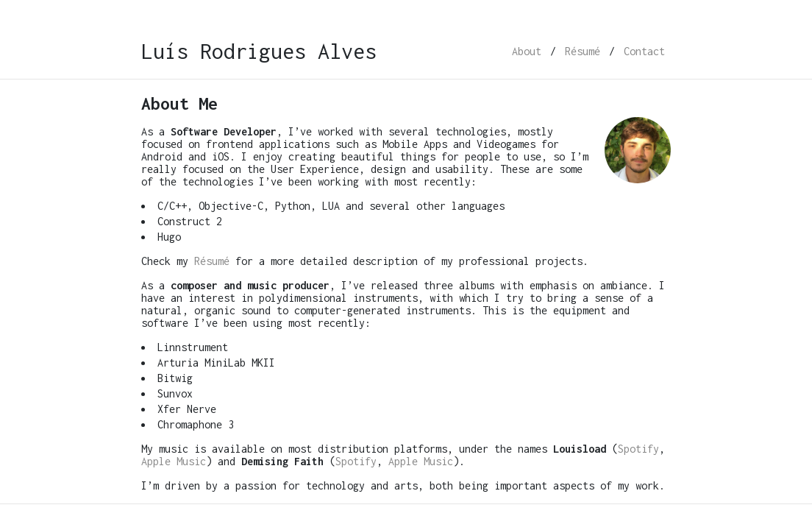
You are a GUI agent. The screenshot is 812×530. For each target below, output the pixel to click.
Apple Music (174, 461)
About (527, 51)
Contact (644, 51)
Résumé (583, 51)
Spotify (638, 449)
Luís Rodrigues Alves (259, 51)
